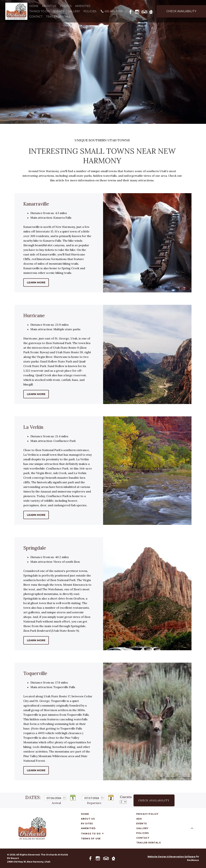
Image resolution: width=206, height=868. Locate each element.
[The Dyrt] (151, 11)
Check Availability (154, 800)
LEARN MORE (36, 282)
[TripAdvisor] (144, 11)
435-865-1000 (113, 11)
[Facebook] (132, 11)
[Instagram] (138, 11)
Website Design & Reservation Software (172, 857)
